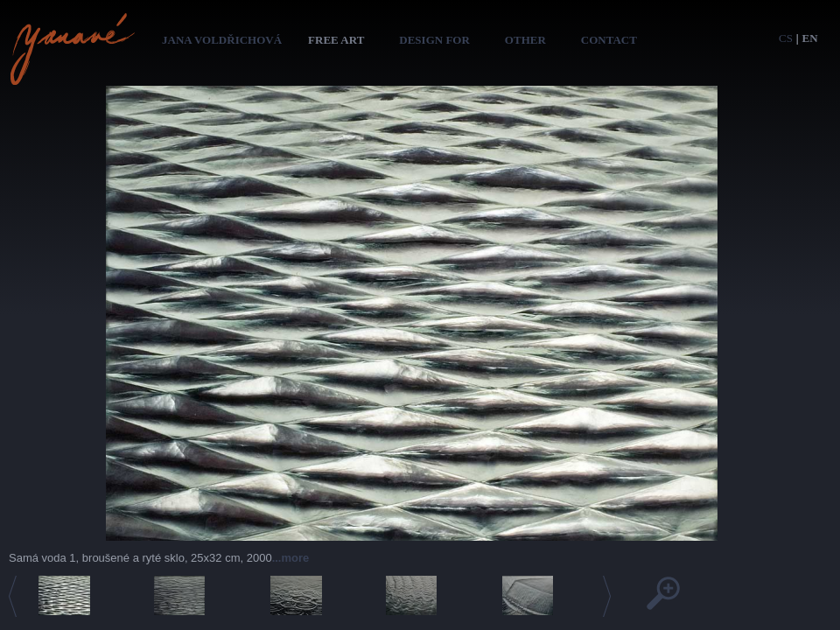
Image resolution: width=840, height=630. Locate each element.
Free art (336, 40)
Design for (434, 40)
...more (291, 558)
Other (525, 40)
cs (786, 38)
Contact (609, 40)
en (810, 38)
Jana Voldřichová (222, 40)
